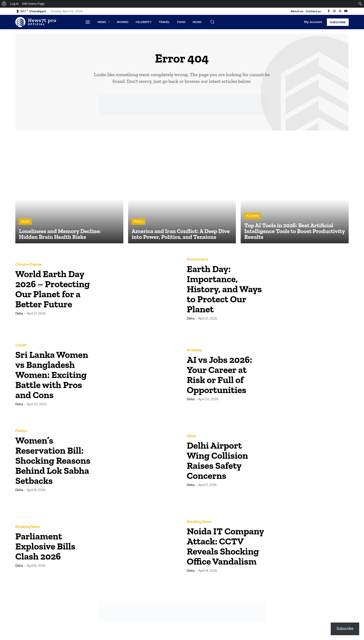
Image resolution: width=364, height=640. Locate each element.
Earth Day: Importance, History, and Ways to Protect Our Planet (222, 289)
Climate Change (29, 260)
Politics (139, 222)
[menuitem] (4, 4)
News (191, 437)
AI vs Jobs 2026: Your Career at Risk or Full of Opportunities (222, 375)
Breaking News (28, 527)
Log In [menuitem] (14, 4)
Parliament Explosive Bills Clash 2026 (47, 546)
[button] (212, 22)
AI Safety (253, 216)
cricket (21, 341)
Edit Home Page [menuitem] (33, 4)
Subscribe (345, 629)
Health (25, 222)
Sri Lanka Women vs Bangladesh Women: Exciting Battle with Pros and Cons (54, 375)
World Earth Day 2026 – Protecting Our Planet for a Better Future (52, 289)
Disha (19, 319)
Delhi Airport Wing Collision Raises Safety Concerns (220, 461)
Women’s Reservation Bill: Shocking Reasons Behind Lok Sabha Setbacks (52, 461)
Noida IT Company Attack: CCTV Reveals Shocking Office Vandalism (225, 546)
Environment (198, 260)
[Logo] (36, 22)
